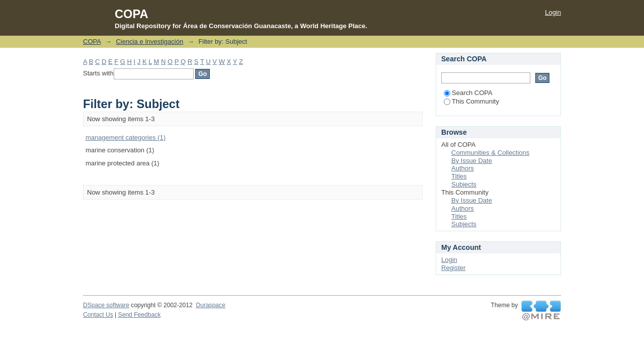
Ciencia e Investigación (149, 41)
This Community (471, 101)
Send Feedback (140, 315)
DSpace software (106, 305)
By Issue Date (472, 161)
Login (553, 12)
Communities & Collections (490, 153)
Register (453, 268)
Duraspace (210, 305)
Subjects (464, 184)
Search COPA (468, 93)
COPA (92, 41)
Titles (459, 176)
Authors (463, 168)
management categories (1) (126, 138)
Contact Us (98, 315)
